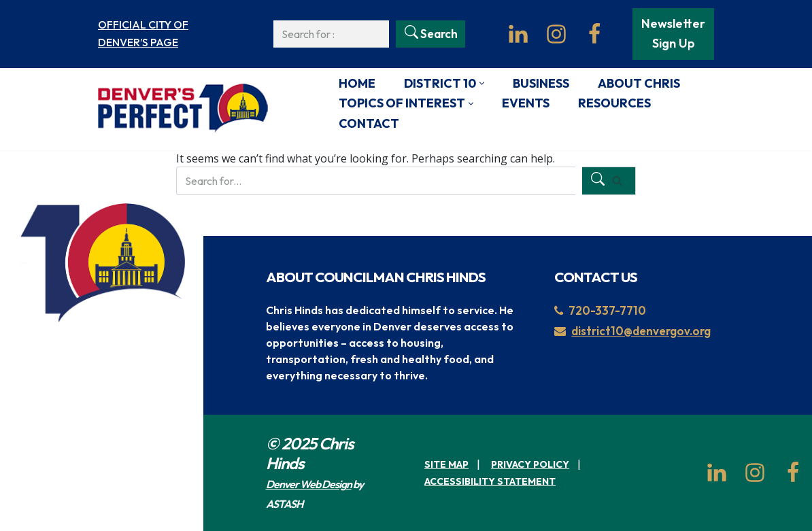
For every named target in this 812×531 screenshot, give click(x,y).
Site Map (446, 464)
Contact (369, 123)
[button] (482, 83)
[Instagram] (556, 34)
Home (357, 83)
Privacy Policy (530, 464)
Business (541, 83)
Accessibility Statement (490, 481)
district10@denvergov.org (632, 331)
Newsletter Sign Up (673, 33)
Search (439, 34)
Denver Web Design (309, 484)
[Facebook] (594, 34)
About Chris (639, 83)
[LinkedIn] (518, 34)
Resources (614, 103)
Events (526, 103)
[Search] (332, 34)
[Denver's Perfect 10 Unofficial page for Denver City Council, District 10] (183, 109)
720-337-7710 (600, 310)
